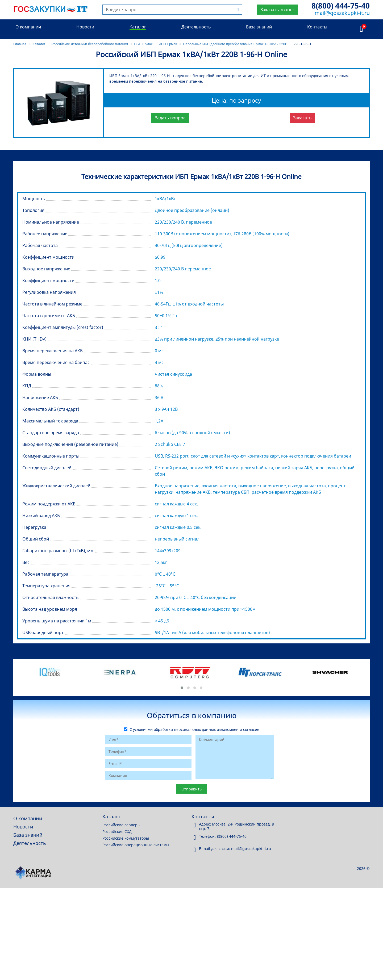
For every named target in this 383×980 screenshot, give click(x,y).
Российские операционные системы (136, 845)
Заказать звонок (278, 10)
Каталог (138, 27)
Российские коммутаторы (126, 838)
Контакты (317, 27)
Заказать (302, 118)
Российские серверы (121, 825)
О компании (28, 27)
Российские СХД (117, 832)
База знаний (259, 27)
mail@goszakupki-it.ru (342, 13)
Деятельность (196, 27)
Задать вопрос (170, 118)
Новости (85, 27)
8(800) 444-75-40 (341, 6)
